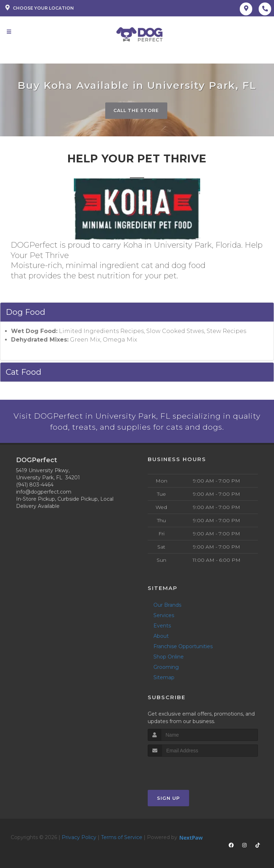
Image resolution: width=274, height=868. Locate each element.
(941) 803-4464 (35, 485)
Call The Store (136, 111)
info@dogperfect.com (44, 493)
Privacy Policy (79, 838)
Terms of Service (122, 838)
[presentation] (186, 771)
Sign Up (168, 799)
